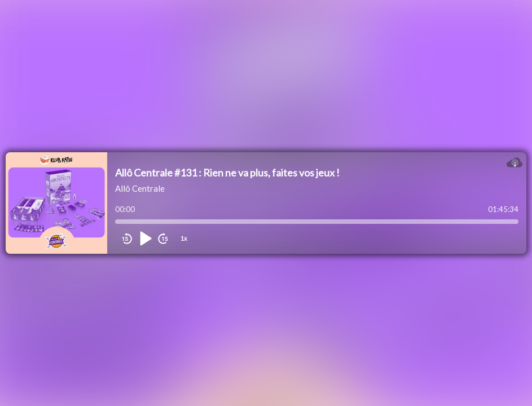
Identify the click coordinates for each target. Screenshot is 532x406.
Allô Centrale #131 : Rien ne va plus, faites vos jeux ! (227, 173)
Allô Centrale (140, 188)
